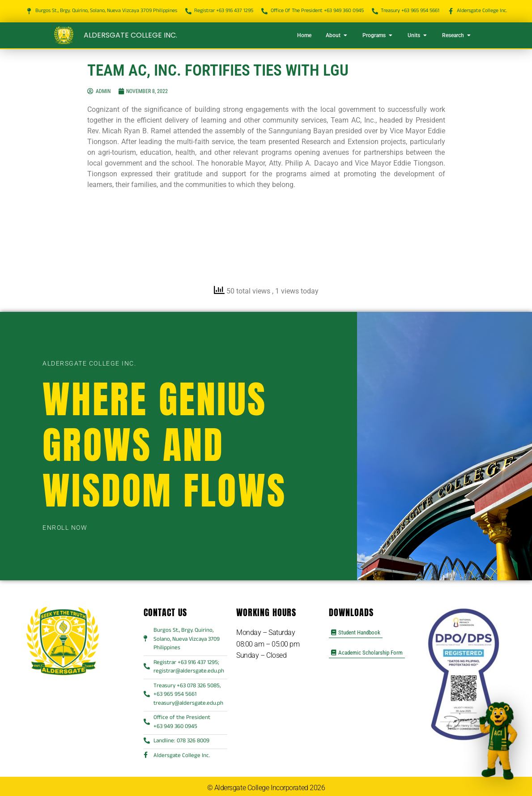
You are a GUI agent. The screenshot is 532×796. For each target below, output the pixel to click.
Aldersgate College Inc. (130, 35)
